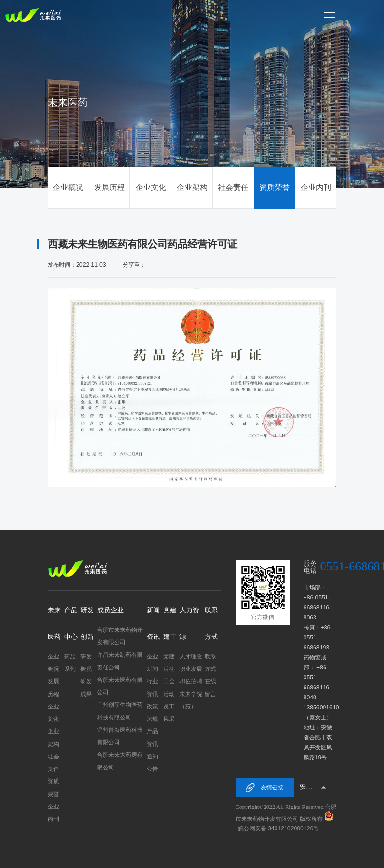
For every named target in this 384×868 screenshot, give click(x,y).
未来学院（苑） (191, 700)
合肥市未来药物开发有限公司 (120, 636)
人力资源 (189, 624)
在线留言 (210, 688)
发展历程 (109, 187)
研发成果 (86, 688)
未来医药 (54, 624)
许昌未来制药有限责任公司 (120, 661)
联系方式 (211, 624)
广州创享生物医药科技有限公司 (120, 711)
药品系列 (70, 663)
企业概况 (68, 187)
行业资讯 (152, 688)
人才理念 (191, 657)
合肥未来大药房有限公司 (120, 761)
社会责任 (233, 187)
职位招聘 (191, 681)
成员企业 (110, 610)
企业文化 (151, 187)
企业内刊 (316, 187)
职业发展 (191, 669)
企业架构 (192, 187)
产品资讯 (152, 738)
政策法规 (152, 713)
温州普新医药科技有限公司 (120, 736)
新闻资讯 (153, 624)
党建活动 (169, 663)
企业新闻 (152, 663)
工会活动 (169, 688)
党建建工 (170, 624)
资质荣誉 (275, 187)
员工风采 (169, 713)
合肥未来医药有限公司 (120, 686)
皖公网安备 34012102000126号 (279, 828)
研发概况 (86, 663)
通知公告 (152, 763)
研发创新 (87, 624)
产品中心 (71, 624)
